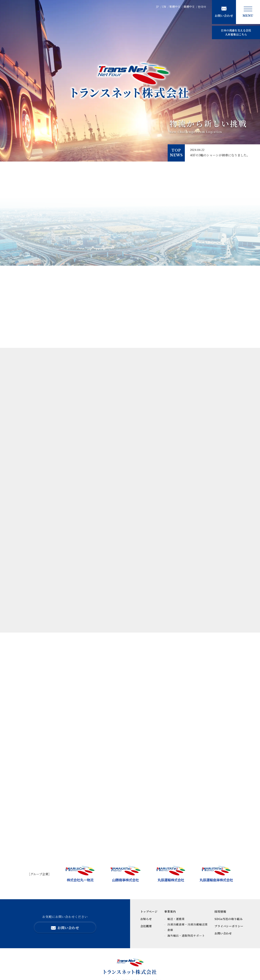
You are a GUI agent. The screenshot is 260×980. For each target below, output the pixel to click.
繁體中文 (175, 7)
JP (157, 7)
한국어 (202, 7)
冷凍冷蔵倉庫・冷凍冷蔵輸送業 (187, 924)
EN (164, 7)
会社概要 (146, 926)
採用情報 (220, 912)
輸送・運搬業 (176, 919)
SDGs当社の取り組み (229, 919)
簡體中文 (189, 7)
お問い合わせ (223, 933)
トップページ (149, 912)
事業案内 (170, 912)
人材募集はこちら (236, 32)
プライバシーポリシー (229, 926)
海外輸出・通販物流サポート (186, 936)
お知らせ (146, 919)
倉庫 (170, 930)
